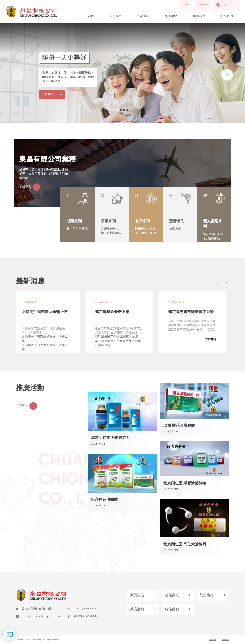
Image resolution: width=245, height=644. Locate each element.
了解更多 (48, 94)
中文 (234, 5)
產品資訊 (143, 16)
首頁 (91, 16)
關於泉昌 (116, 16)
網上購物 (171, 16)
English (226, 5)
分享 (186, 5)
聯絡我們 (227, 16)
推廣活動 (199, 16)
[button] (227, 75)
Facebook (203, 5)
